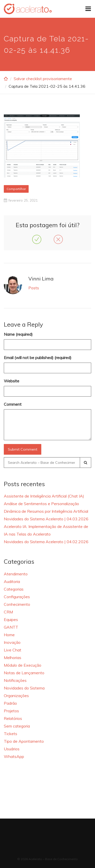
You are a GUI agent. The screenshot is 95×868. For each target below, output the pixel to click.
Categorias (14, 589)
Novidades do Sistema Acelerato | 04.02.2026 (46, 542)
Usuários (12, 749)
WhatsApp (14, 756)
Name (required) (18, 334)
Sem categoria (17, 726)
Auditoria (12, 581)
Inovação (12, 642)
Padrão (10, 703)
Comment (13, 404)
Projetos (11, 711)
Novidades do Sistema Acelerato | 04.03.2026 (46, 519)
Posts (34, 288)
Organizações (16, 696)
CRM (8, 612)
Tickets (11, 734)
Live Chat (13, 650)
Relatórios (13, 718)
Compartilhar (16, 189)
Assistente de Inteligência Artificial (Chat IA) (44, 496)
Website (12, 381)
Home (9, 635)
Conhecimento (17, 604)
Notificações (15, 680)
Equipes (11, 619)
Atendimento (16, 574)
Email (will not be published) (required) (38, 358)
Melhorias (13, 658)
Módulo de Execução (23, 665)
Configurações (17, 597)
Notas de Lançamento (24, 673)
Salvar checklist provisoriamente (43, 79)
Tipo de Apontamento (24, 741)
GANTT (11, 627)
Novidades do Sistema (24, 688)
